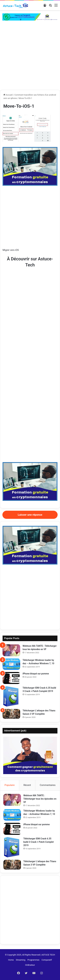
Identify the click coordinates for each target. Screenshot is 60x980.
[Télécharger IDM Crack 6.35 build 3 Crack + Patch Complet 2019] (11, 696)
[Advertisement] (30, 58)
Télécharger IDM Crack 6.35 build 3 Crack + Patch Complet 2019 (38, 842)
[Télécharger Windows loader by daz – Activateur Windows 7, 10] (11, 664)
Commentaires (48, 785)
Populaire (10, 785)
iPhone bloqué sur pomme (36, 674)
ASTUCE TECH (48, 955)
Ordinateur (30, 965)
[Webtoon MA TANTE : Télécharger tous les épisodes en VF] (11, 650)
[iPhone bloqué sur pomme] (11, 678)
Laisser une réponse (30, 515)
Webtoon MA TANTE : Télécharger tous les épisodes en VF (40, 799)
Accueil (8, 95)
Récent (27, 785)
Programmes (33, 960)
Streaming (21, 960)
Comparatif (47, 960)
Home (11, 960)
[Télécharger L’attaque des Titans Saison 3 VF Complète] (11, 714)
